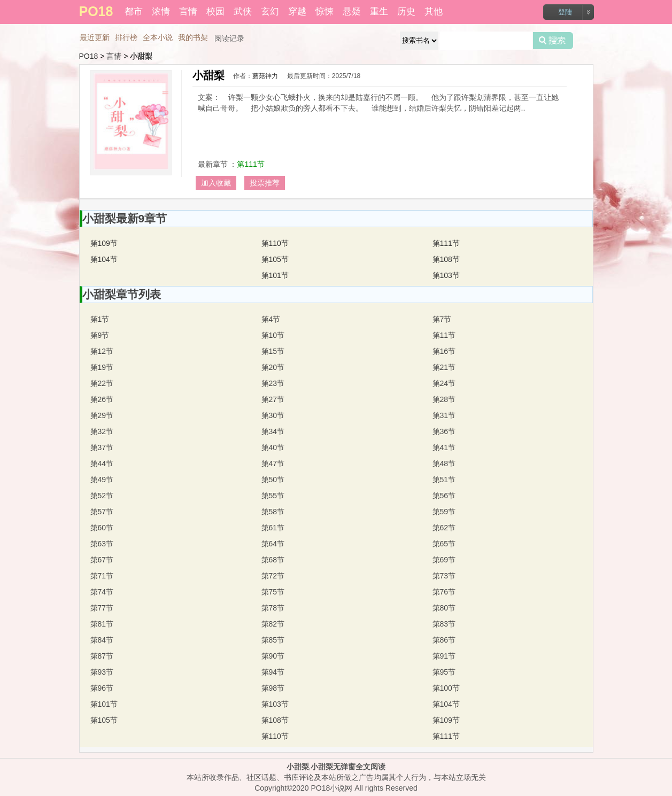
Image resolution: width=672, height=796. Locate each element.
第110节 (275, 243)
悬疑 (352, 11)
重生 (379, 11)
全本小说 (158, 37)
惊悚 (325, 11)
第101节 (275, 275)
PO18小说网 (332, 788)
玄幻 (270, 11)
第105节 (275, 259)
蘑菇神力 (265, 76)
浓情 (161, 11)
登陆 (565, 12)
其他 (434, 11)
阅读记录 (229, 38)
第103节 (446, 275)
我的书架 (193, 37)
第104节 (104, 259)
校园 (215, 11)
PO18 (89, 56)
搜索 (553, 41)
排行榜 (126, 37)
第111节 (250, 164)
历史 (406, 11)
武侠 (243, 11)
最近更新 (95, 37)
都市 (134, 11)
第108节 (446, 259)
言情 (188, 11)
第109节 (104, 243)
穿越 (297, 11)
